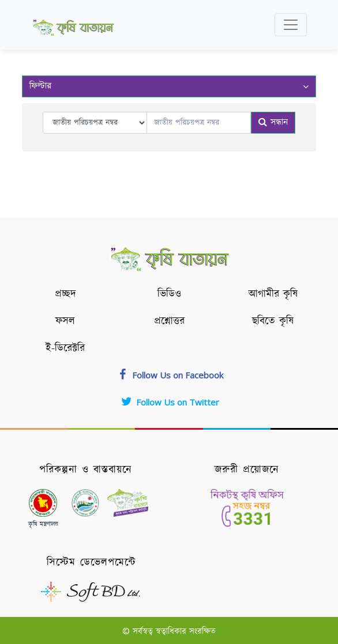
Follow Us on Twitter (169, 402)
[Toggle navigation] (291, 25)
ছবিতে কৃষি (273, 321)
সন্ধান (273, 122)
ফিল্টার (169, 86)
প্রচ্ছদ (65, 294)
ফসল (65, 321)
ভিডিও (169, 294)
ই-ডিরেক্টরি (65, 348)
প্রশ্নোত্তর (169, 321)
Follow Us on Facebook (169, 375)
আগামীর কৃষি (273, 294)
